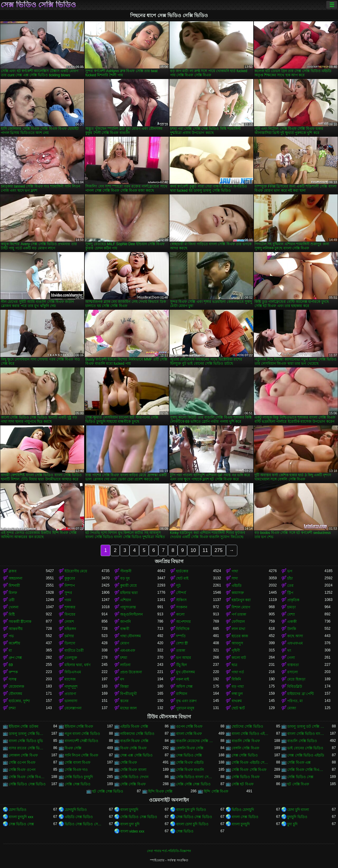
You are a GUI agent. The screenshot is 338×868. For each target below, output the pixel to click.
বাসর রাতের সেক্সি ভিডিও (27, 748)
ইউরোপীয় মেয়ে (76, 571)
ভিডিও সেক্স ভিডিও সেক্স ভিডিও (83, 824)
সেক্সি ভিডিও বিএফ (246, 777)
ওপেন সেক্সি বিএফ (189, 726)
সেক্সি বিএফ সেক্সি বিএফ (249, 770)
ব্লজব (13, 571)
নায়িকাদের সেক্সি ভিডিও (137, 734)
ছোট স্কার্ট (238, 708)
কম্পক (13, 672)
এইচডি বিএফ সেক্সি (134, 726)
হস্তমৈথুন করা (241, 600)
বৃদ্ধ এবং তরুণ (186, 701)
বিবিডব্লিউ (295, 687)
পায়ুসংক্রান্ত (128, 607)
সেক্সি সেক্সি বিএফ (133, 784)
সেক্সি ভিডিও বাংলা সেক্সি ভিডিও (195, 777)
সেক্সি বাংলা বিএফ (78, 763)
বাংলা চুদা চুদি (130, 824)
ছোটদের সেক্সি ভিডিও (247, 726)
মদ (122, 679)
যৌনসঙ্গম (15, 694)
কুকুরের (70, 578)
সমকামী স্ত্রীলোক (20, 622)
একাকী (292, 622)
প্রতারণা (70, 694)
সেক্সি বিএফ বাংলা (133, 770)
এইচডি (237, 586)
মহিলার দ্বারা (129, 593)
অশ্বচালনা (15, 578)
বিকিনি (236, 679)
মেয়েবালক (16, 687)
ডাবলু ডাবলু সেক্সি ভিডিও (27, 734)
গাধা (235, 571)
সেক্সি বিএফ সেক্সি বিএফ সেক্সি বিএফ (27, 777)
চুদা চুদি (292, 824)
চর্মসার (69, 636)
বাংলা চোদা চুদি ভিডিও (192, 824)
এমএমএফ (128, 650)
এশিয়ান (126, 600)
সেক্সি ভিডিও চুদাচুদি (79, 777)
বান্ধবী (125, 629)
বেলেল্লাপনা (73, 708)
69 (11, 665)
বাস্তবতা (293, 665)
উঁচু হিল (181, 665)
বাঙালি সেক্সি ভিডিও (302, 741)
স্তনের (124, 701)
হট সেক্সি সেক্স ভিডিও (108, 791)
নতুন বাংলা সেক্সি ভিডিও (82, 734)
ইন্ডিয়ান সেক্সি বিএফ (79, 726)
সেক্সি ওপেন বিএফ (22, 763)
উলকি (292, 629)
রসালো (292, 672)
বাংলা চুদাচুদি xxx (21, 817)
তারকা (181, 650)
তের (290, 586)
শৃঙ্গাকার (70, 607)
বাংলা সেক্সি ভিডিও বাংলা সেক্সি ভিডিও (306, 734)
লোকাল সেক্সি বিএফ (23, 755)
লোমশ (69, 622)
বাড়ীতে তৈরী (74, 650)
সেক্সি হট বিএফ (243, 784)
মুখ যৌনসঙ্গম (186, 672)
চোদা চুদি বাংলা (298, 810)
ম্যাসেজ (70, 679)
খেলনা (14, 607)
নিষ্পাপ (70, 586)
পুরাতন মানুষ (185, 708)
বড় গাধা (238, 687)
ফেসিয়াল (238, 622)
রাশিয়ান (182, 694)
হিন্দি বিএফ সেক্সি (160, 791)
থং (289, 650)
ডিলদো (70, 643)
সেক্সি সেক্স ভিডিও (78, 784)
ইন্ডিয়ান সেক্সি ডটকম (24, 726)
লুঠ (178, 586)
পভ (11, 636)
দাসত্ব (13, 679)
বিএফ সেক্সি (73, 748)
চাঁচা (290, 578)
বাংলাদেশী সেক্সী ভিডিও (82, 741)
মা (10, 650)
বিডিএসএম (73, 672)
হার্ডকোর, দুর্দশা (19, 701)
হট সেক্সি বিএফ (298, 784)
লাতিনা (125, 665)
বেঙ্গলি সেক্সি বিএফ (245, 748)
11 (205, 550)
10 (193, 550)
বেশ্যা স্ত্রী (182, 643)
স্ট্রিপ (290, 593)
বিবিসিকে (183, 629)
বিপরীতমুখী (128, 694)
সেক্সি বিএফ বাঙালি (190, 770)
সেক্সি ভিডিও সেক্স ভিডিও (27, 784)
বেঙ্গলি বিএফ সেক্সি (190, 748)
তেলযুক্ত (71, 658)
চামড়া (291, 607)
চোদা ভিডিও (18, 810)
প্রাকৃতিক (293, 600)
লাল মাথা (238, 629)
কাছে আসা (295, 636)
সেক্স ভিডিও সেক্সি (189, 755)
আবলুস (237, 643)
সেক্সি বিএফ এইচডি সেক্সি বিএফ (250, 763)
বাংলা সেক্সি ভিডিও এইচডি (250, 734)
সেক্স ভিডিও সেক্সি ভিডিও (38, 5)
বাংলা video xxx (132, 831)
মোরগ (125, 643)
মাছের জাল (128, 708)
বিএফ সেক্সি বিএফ (133, 748)
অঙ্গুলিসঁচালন (131, 614)
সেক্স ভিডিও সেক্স (21, 824)
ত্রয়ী (12, 600)
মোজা (292, 708)
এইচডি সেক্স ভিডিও (79, 817)
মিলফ (13, 593)
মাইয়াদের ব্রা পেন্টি (300, 694)
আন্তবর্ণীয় (16, 629)
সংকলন (182, 607)
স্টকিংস (181, 600)
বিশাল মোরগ (241, 607)
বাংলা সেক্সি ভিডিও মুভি (26, 741)
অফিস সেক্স (184, 687)
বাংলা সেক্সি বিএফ (189, 734)
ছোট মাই (182, 578)
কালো (180, 614)
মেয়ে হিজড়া (296, 679)
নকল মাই (183, 679)
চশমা (124, 658)
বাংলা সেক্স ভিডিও (245, 817)
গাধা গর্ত (238, 672)
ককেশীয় (14, 643)
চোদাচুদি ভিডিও (76, 810)
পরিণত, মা (295, 701)
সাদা (235, 578)
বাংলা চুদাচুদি (129, 810)
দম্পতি (181, 636)
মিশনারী (14, 586)
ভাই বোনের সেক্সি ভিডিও (305, 748)
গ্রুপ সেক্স (15, 658)
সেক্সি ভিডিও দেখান (134, 777)
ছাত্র (234, 665)
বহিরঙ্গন (70, 629)
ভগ (290, 571)
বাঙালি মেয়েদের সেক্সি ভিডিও (195, 741)
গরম (68, 600)
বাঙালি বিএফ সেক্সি (134, 741)
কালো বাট (239, 658)
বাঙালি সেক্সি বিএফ (246, 741)
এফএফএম (295, 643)
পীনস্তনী (126, 571)
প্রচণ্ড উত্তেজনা (131, 672)
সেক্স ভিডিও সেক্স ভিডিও (194, 817)
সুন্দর (68, 593)
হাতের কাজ (240, 636)
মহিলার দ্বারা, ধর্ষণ (78, 665)
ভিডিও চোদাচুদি (243, 810)
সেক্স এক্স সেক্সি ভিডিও (136, 755)
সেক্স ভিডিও (185, 831)
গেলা (291, 658)
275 (219, 550)
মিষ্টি (12, 614)
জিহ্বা (124, 687)
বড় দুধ (125, 578)
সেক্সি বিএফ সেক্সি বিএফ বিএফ (306, 770)
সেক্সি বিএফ (129, 763)
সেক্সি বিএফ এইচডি (190, 763)
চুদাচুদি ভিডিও (297, 817)
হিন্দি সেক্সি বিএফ (216, 791)
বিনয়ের (70, 614)
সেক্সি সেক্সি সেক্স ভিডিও (193, 784)
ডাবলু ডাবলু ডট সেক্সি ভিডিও (306, 726)
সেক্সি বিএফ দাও (76, 770)
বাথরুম (237, 701)
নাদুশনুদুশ (71, 687)
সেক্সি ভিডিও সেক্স (300, 777)
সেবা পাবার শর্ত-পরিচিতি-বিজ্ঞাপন (169, 851)
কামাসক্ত (238, 593)
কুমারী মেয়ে (128, 586)
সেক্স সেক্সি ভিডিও (245, 755)
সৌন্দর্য (181, 593)
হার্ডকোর (182, 571)
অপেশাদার (183, 622)
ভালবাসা (71, 701)
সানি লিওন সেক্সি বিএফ (81, 755)
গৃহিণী (236, 650)
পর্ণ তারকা (239, 614)
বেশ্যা (291, 614)
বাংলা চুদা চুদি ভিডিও (191, 810)
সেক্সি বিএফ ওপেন (22, 770)
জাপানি (125, 622)
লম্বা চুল (237, 694)
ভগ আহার (184, 658)
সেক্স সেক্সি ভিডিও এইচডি (306, 755)
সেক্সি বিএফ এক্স (299, 763)
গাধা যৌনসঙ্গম (131, 636)
